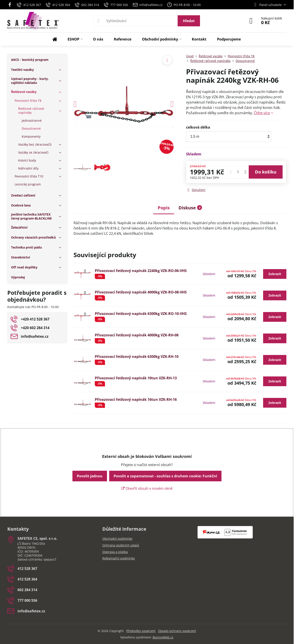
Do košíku (266, 172)
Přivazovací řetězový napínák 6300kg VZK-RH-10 (137, 357)
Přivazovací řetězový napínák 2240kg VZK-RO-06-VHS (141, 271)
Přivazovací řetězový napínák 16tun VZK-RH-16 (136, 399)
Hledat (189, 21)
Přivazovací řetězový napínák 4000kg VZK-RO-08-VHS (141, 292)
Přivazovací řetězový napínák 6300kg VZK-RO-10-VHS (141, 314)
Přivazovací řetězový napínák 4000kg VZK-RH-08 (137, 335)
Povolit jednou (90, 476)
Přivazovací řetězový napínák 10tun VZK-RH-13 (136, 378)
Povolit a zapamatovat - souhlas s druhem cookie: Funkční (165, 476)
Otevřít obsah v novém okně (147, 488)
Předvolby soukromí (141, 631)
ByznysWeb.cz (163, 637)
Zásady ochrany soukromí (177, 631)
